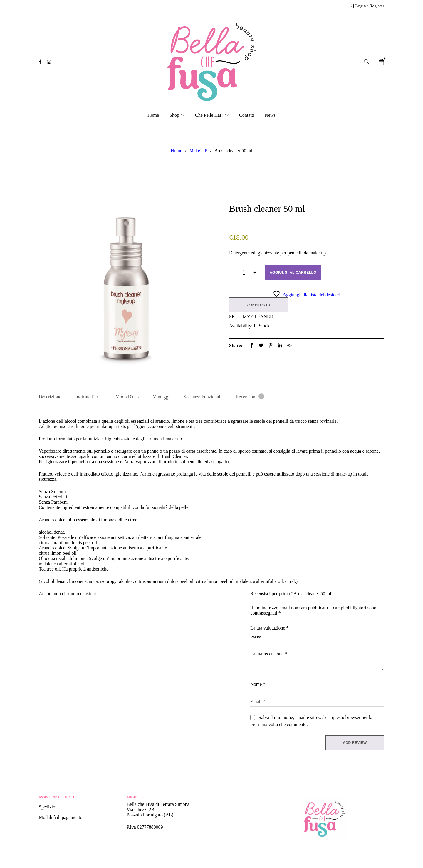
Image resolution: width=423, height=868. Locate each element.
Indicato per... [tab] (88, 397)
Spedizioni (49, 808)
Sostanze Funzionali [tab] (203, 397)
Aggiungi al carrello (294, 273)
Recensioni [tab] (250, 396)
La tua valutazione (269, 629)
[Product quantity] (244, 273)
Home (176, 151)
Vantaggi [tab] (161, 397)
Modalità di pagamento (61, 818)
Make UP (198, 151)
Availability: (241, 325)
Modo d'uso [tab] (127, 397)
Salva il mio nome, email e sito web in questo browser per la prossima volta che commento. (311, 722)
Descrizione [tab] (50, 397)
